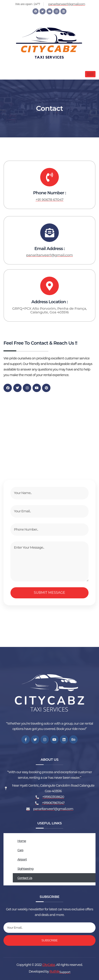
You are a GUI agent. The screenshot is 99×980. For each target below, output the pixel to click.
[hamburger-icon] (90, 74)
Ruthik (54, 971)
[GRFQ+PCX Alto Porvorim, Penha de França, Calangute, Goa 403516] (49, 434)
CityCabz (49, 965)
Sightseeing (25, 869)
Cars (20, 850)
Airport (22, 859)
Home (22, 841)
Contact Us (25, 878)
